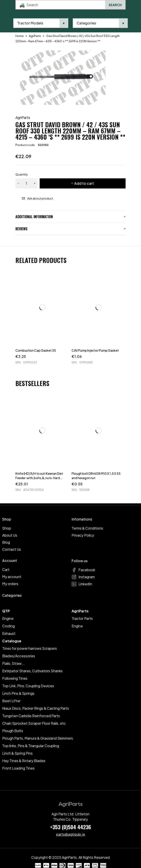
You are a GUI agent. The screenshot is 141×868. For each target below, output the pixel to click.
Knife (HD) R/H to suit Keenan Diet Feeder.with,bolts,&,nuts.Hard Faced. (39, 478)
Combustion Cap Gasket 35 (36, 350)
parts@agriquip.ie (71, 834)
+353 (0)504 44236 (70, 827)
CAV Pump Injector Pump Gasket (95, 350)
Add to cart (84, 183)
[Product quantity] (26, 183)
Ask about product (40, 198)
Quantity (22, 174)
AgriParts (23, 118)
